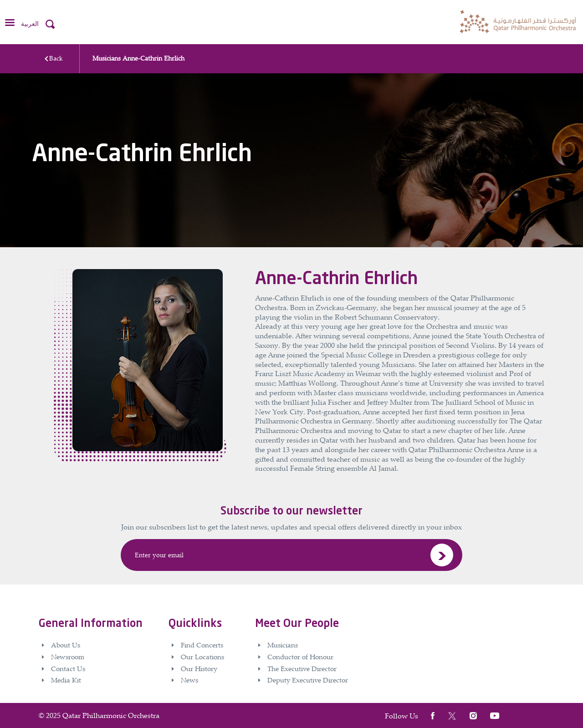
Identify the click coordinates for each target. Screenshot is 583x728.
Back (56, 58)
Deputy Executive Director (308, 680)
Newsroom (68, 657)
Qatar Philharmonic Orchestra (111, 715)
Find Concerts (202, 645)
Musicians (107, 58)
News (189, 680)
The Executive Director (302, 668)
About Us (66, 645)
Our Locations (202, 657)
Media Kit (66, 680)
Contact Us (68, 668)
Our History (199, 668)
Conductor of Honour (300, 657)
